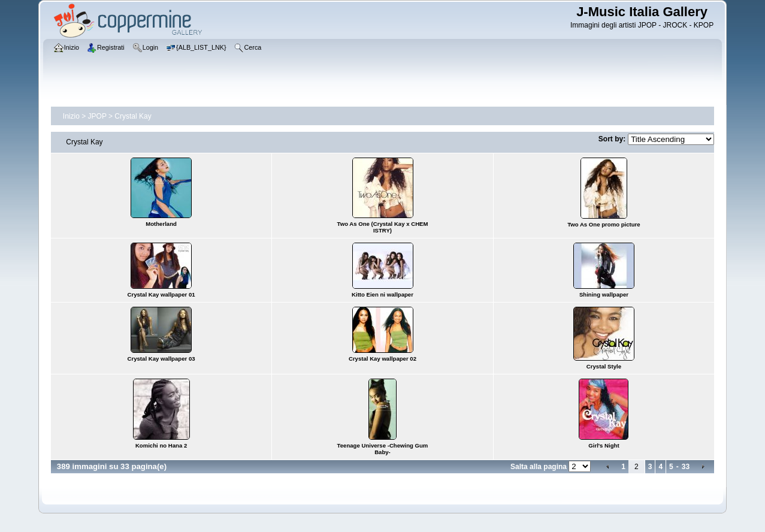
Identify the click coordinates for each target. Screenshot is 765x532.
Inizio (71, 116)
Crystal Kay (133, 116)
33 (686, 467)
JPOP (97, 116)
